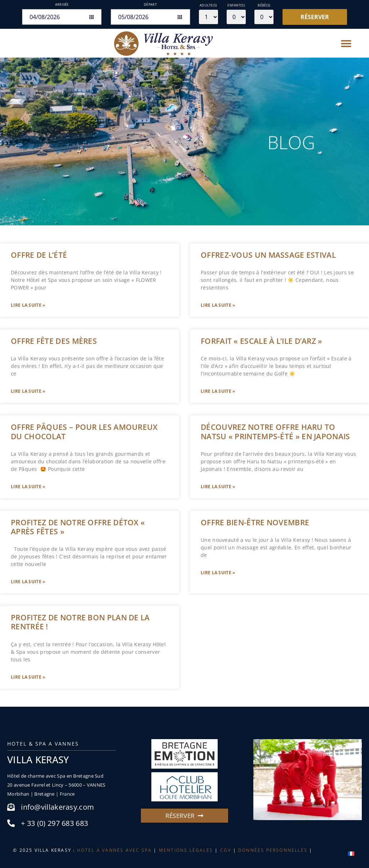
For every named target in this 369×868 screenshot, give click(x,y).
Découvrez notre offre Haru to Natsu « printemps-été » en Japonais (275, 431)
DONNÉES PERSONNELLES (273, 850)
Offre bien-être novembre (255, 522)
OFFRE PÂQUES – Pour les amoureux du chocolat (84, 431)
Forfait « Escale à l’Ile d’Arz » (262, 341)
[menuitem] (351, 853)
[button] (346, 43)
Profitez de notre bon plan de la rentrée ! (80, 622)
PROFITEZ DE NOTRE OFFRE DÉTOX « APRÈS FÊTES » (78, 527)
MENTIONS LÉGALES (186, 850)
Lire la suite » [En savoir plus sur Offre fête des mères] (28, 391)
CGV (226, 850)
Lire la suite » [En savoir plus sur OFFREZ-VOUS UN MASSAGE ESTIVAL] (218, 305)
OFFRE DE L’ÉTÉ (39, 255)
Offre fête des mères (54, 341)
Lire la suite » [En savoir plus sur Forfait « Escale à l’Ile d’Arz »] (218, 391)
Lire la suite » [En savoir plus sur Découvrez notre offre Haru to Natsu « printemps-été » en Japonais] (218, 487)
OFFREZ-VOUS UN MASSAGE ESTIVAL (268, 255)
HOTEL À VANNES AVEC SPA (115, 850)
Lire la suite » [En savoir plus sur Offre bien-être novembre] (218, 573)
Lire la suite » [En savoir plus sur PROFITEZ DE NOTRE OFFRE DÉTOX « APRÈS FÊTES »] (28, 582)
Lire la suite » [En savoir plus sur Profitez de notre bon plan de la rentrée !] (28, 677)
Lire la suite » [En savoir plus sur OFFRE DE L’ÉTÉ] (28, 305)
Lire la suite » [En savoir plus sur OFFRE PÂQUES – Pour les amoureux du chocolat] (28, 487)
